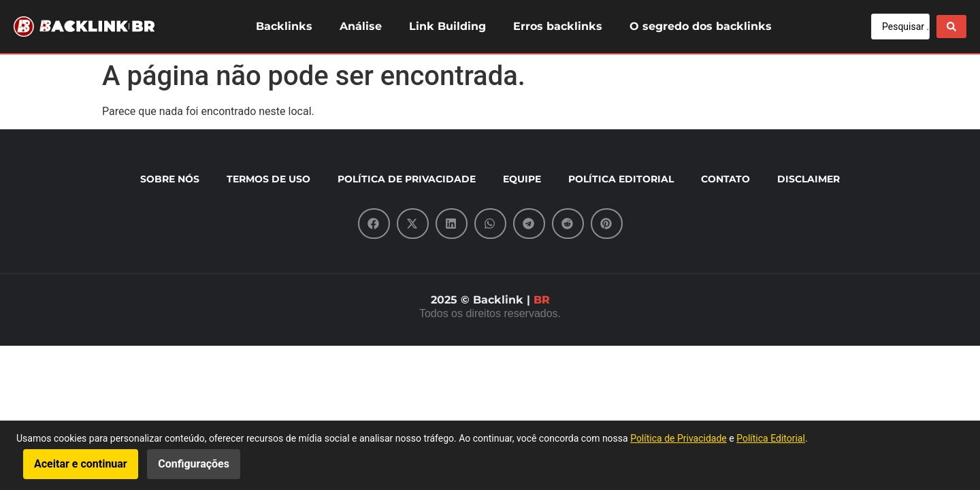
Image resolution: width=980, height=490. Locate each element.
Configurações (194, 464)
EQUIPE (522, 179)
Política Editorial (771, 438)
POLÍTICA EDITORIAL (621, 179)
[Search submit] (951, 27)
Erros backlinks (558, 26)
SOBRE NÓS (170, 179)
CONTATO (725, 179)
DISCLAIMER (808, 179)
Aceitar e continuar (81, 464)
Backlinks (284, 26)
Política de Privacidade (679, 438)
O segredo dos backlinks (701, 26)
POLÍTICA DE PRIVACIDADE (407, 179)
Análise (361, 26)
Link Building (447, 26)
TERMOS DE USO (268, 179)
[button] (374, 224)
